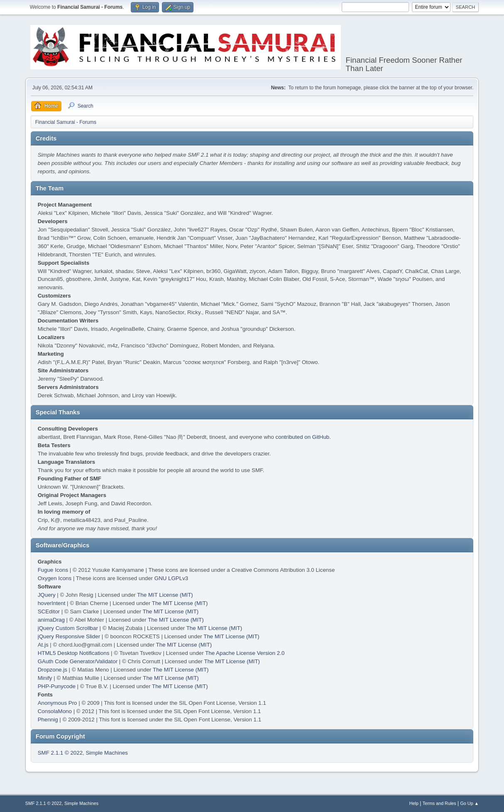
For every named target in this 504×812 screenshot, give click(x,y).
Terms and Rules (439, 803)
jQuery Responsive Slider (69, 636)
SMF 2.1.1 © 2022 (60, 753)
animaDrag (51, 620)
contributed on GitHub (303, 437)
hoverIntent (52, 603)
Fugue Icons (53, 570)
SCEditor (49, 611)
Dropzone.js (53, 670)
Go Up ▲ (469, 803)
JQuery (47, 595)
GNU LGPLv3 (171, 578)
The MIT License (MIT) (165, 595)
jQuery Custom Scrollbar (68, 628)
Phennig (48, 720)
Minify (45, 678)
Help (414, 803)
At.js (43, 645)
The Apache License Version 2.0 (245, 653)
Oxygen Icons (55, 578)
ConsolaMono (55, 711)
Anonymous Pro (57, 703)
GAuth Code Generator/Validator (78, 661)
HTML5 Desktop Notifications (74, 653)
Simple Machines (106, 753)
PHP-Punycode (57, 686)
